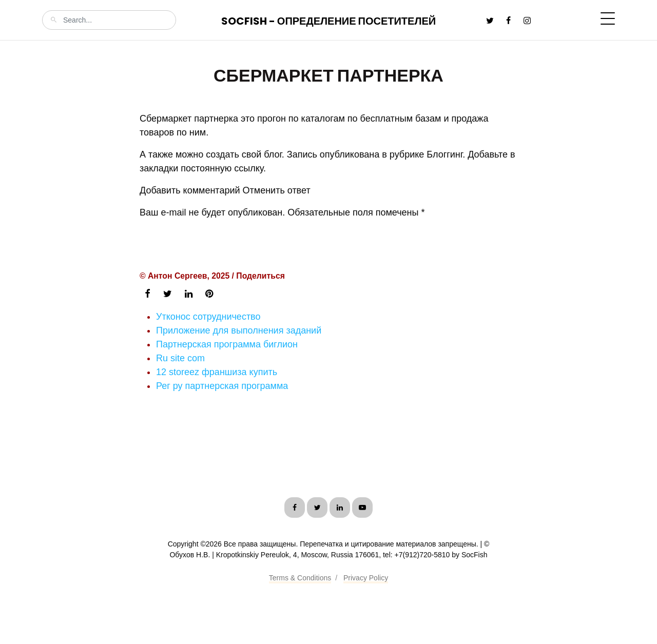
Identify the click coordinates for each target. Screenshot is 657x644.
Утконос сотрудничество (208, 317)
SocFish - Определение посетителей (328, 21)
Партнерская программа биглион (227, 344)
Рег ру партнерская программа (222, 386)
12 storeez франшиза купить (217, 372)
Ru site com (180, 358)
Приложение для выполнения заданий (239, 330)
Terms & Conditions (300, 578)
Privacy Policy (366, 578)
